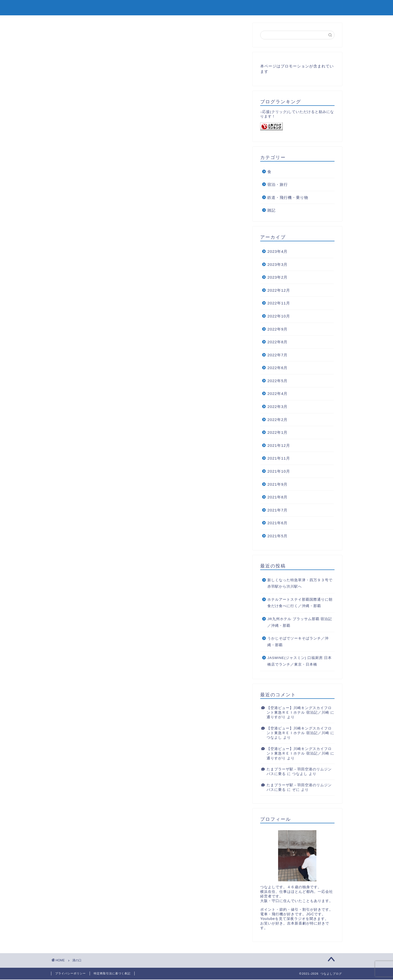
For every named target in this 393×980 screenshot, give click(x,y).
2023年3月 (277, 265)
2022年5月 (277, 381)
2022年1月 (277, 433)
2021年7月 (277, 511)
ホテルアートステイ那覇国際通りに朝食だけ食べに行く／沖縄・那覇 (300, 603)
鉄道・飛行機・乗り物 (288, 198)
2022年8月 (277, 342)
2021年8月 (277, 498)
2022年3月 (277, 407)
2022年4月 (277, 394)
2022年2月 (277, 420)
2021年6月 (277, 523)
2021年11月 (279, 459)
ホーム (295, 8)
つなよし (274, 738)
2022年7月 (277, 355)
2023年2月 (277, 278)
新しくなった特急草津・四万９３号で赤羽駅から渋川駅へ (300, 584)
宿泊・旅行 (278, 185)
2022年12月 (279, 291)
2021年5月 (277, 536)
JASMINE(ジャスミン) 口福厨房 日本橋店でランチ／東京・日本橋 (300, 662)
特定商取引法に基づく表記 (112, 974)
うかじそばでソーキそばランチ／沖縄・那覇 (298, 642)
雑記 (271, 211)
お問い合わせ (326, 8)
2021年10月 (279, 472)
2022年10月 (279, 317)
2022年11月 (279, 304)
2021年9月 (277, 485)
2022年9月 (277, 330)
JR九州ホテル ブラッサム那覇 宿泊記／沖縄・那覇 (300, 623)
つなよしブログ (72, 7)
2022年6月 (277, 368)
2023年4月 (277, 252)
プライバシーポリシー (70, 974)
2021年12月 (279, 446)
